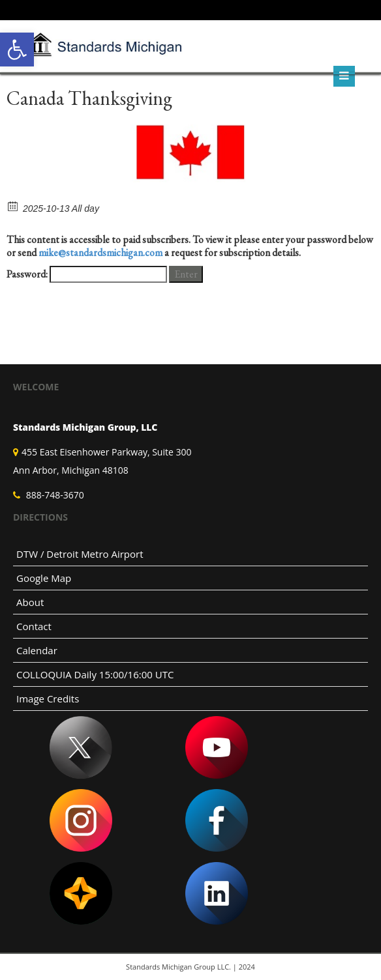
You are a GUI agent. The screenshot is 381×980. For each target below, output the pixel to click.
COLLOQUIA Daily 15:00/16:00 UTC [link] (95, 674)
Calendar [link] (37, 650)
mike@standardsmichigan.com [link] (100, 252)
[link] (17, 50)
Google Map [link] (44, 578)
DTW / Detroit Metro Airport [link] (80, 554)
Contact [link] (34, 626)
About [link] (30, 602)
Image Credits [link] (48, 699)
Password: (87, 274)
